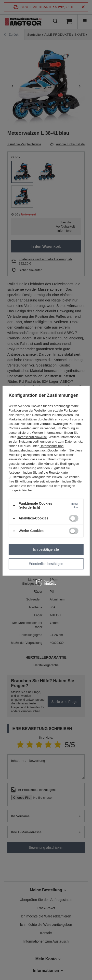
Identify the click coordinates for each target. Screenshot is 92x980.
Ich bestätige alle (46, 549)
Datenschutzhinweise (32, 437)
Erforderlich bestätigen (46, 564)
